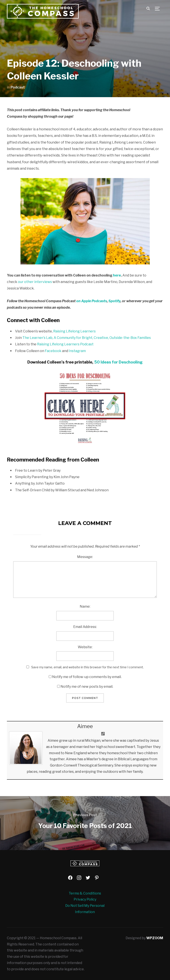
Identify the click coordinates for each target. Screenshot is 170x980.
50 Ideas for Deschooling (118, 362)
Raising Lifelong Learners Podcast (65, 344)
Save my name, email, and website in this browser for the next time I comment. (87, 667)
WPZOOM (155, 938)
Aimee (85, 726)
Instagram (77, 351)
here (117, 275)
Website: (85, 647)
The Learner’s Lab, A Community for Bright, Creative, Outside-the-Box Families (87, 338)
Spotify (114, 301)
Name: (85, 606)
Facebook (53, 351)
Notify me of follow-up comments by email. (87, 677)
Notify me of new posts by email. (87, 687)
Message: (85, 557)
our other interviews (35, 282)
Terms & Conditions (85, 893)
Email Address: (85, 627)
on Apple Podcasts (92, 301)
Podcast (18, 87)
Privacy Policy (85, 899)
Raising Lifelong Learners (74, 331)
